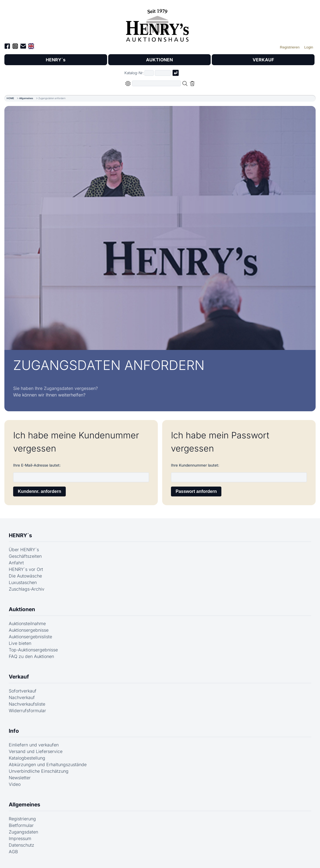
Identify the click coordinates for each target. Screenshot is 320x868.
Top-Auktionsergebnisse (33, 650)
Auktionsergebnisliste (30, 637)
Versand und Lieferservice (36, 751)
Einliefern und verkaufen (34, 745)
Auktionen (22, 609)
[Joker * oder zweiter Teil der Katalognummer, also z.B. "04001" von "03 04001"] (163, 73)
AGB (13, 852)
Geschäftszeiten (25, 556)
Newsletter (20, 778)
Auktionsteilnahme (27, 623)
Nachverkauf (22, 697)
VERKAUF (263, 60)
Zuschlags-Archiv (27, 589)
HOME (10, 98)
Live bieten (20, 643)
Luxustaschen (23, 582)
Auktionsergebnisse (29, 630)
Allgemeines (26, 98)
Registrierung (22, 819)
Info (14, 731)
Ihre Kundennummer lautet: (195, 465)
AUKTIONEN (159, 60)
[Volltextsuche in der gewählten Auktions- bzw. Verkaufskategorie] (156, 83)
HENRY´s (56, 60)
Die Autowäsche (25, 576)
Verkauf (19, 677)
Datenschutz (22, 845)
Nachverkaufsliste (27, 704)
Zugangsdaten (23, 832)
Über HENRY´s (24, 550)
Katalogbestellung (27, 758)
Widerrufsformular (27, 711)
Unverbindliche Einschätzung (39, 771)
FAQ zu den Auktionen (31, 656)
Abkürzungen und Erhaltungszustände (48, 764)
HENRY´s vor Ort (26, 569)
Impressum (20, 838)
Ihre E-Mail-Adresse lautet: (37, 465)
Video (15, 784)
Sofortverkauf (23, 691)
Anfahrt (16, 563)
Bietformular (21, 825)
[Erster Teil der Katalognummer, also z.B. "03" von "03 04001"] (149, 73)
